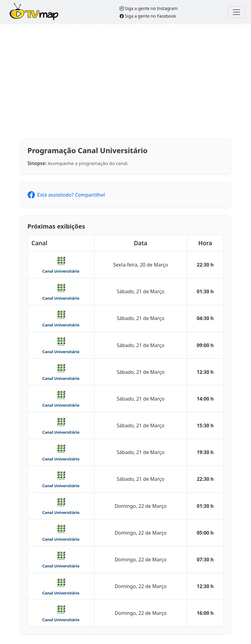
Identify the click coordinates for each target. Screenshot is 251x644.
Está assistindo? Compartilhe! (66, 195)
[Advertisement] (126, 81)
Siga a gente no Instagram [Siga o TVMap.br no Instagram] (149, 8)
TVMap (20, 8)
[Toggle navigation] (236, 12)
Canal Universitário (61, 271)
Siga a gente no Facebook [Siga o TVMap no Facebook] (148, 16)
